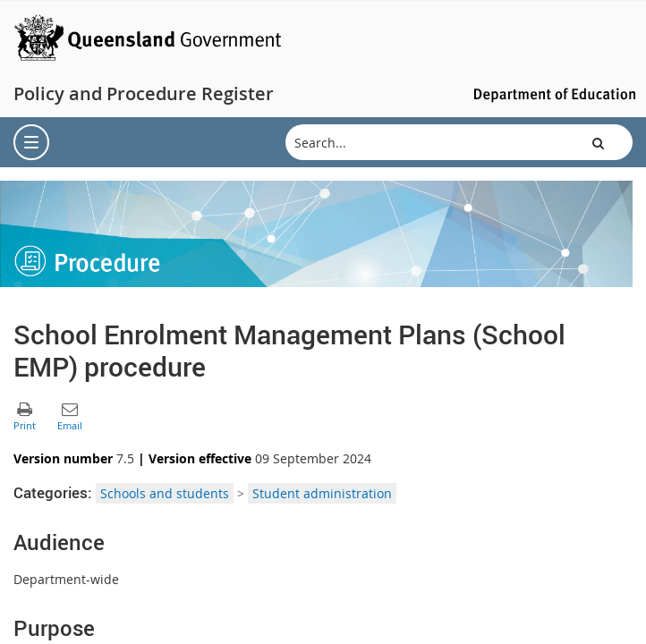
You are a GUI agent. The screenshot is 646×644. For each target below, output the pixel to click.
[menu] (31, 142)
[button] (598, 142)
